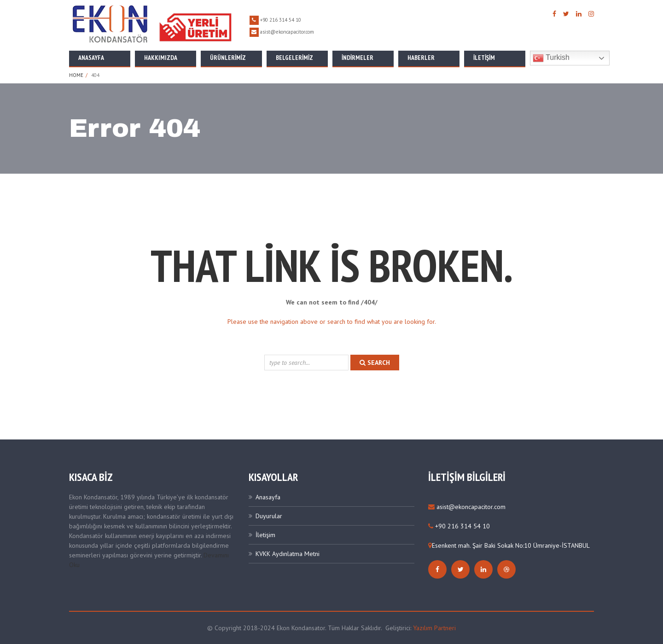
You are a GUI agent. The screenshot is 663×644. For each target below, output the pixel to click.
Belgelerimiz (294, 58)
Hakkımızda (161, 58)
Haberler (421, 58)
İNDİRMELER (358, 58)
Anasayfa (91, 58)
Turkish (551, 58)
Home (76, 75)
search (375, 363)
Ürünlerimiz (228, 58)
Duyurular (269, 516)
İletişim (484, 58)
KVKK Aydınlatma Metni (288, 554)
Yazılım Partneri (434, 628)
